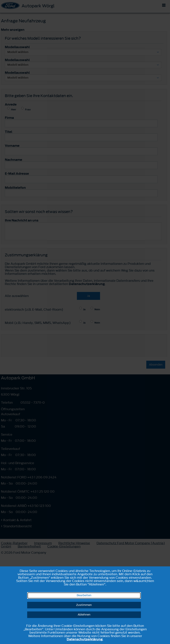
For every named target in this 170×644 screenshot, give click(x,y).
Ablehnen (84, 615)
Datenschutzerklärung (85, 639)
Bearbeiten (84, 595)
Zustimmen (84, 605)
